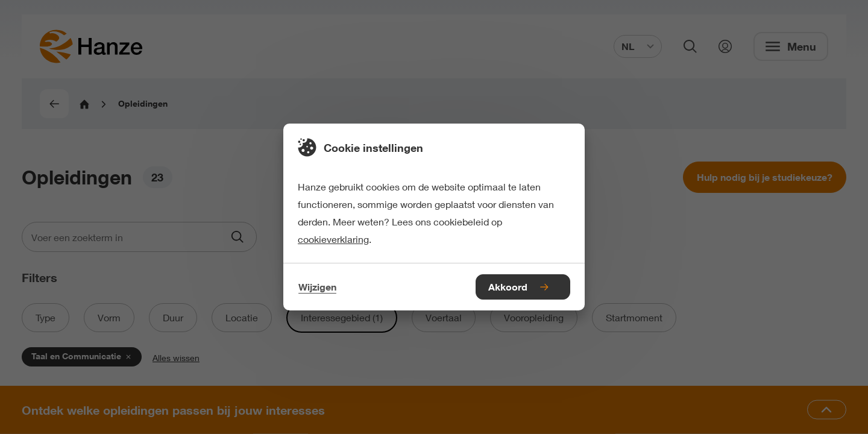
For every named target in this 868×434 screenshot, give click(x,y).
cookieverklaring (333, 239)
